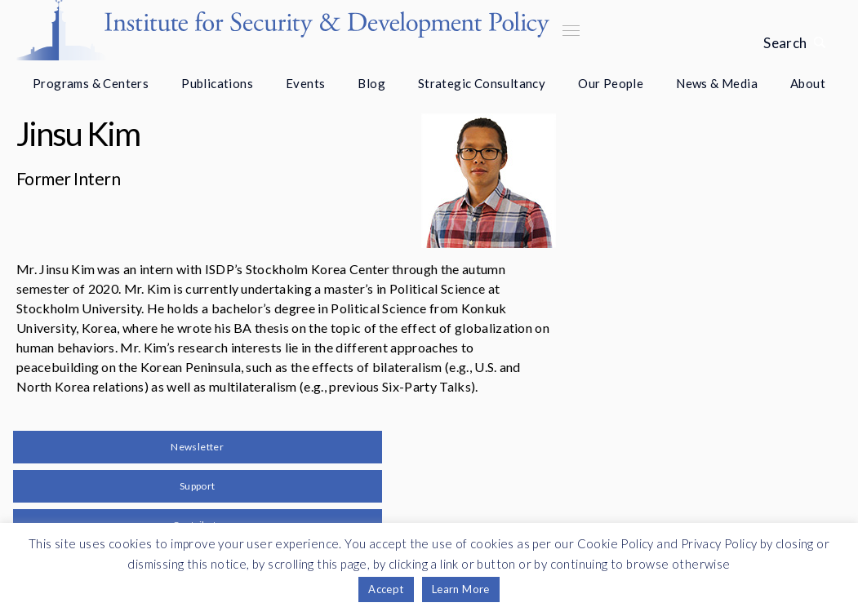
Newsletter (197, 447)
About (808, 83)
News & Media (717, 83)
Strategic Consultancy (482, 83)
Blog (371, 83)
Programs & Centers (91, 83)
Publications (217, 83)
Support (198, 486)
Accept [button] (386, 589)
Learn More (461, 589)
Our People (611, 83)
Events (305, 83)
